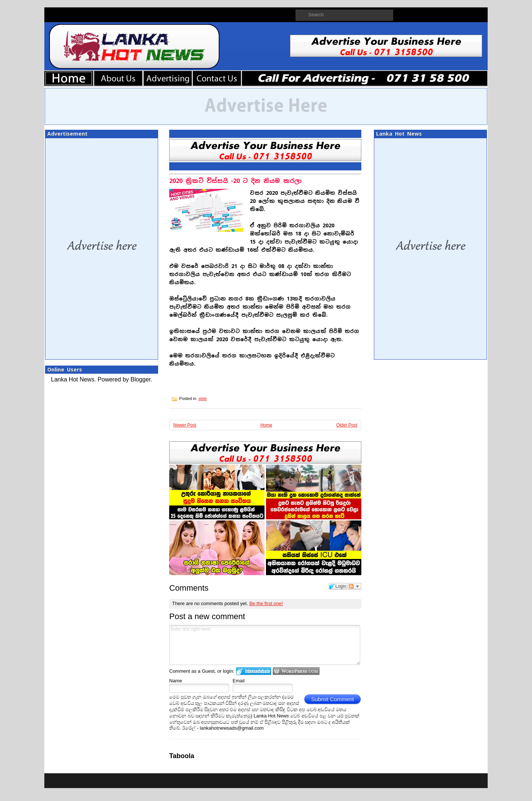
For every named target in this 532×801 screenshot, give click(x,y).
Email (239, 681)
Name (176, 681)
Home (266, 425)
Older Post (347, 425)
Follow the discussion (355, 586)
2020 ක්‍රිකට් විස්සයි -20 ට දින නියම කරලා (235, 181)
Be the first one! (266, 603)
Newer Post (185, 425)
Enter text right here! (265, 645)
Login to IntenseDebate (254, 671)
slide (203, 398)
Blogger (140, 379)
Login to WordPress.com (296, 671)
